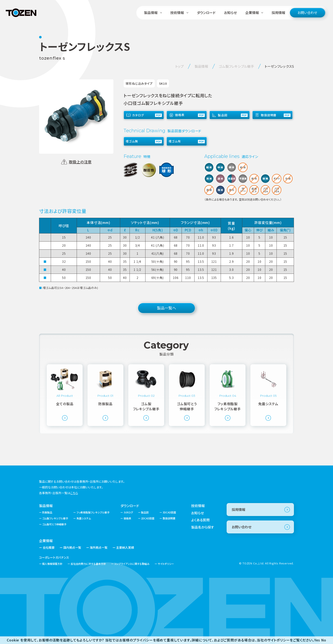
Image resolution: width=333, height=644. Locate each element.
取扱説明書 (169, 518)
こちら (74, 493)
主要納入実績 (125, 547)
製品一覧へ (166, 308)
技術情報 (198, 506)
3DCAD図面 (169, 512)
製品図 (145, 512)
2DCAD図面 (148, 518)
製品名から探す (202, 527)
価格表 (127, 518)
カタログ (128, 512)
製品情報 (46, 506)
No (324, 640)
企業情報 (46, 541)
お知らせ (230, 13)
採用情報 (278, 13)
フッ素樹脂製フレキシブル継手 (93, 512)
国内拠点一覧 (72, 547)
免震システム (84, 518)
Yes (317, 640)
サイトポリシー (166, 564)
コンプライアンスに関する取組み (132, 564)
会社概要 (49, 547)
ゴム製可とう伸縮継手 (54, 524)
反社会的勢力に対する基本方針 (88, 564)
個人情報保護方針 (52, 564)
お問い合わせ (307, 13)
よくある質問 (200, 520)
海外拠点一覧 (99, 547)
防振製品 (47, 512)
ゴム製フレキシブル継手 (55, 518)
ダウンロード (206, 13)
